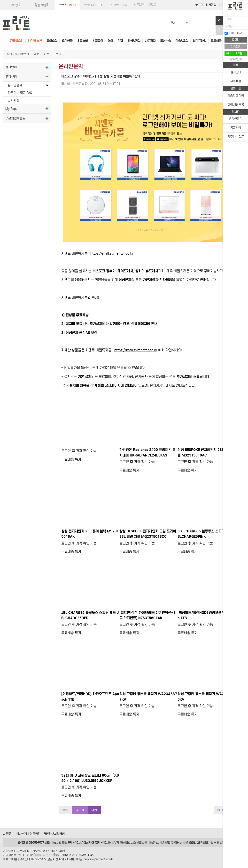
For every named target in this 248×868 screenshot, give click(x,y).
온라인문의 (15, 85)
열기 (219, 21)
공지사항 (14, 100)
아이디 (229, 19)
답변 (94, 810)
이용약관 (35, 834)
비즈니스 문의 (133, 842)
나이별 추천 (35, 41)
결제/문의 (20, 54)
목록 (65, 810)
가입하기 (236, 47)
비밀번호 (231, 27)
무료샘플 (216, 41)
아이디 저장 (233, 33)
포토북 (152, 5)
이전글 (222, 810)
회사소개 (22, 834)
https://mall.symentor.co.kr (112, 253)
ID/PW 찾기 (236, 59)
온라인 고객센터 (198, 842)
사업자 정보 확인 (44, 855)
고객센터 (37, 54)
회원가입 (211, 5)
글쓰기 (80, 810)
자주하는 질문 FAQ (20, 93)
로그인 (199, 5)
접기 (219, 30)
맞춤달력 (139, 5)
